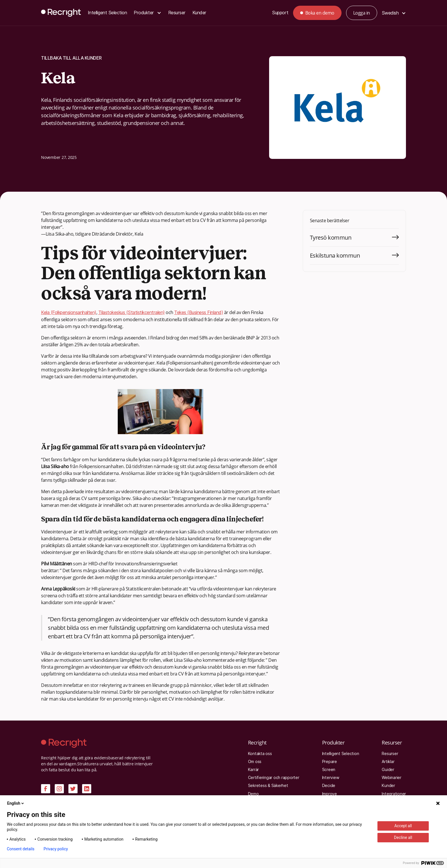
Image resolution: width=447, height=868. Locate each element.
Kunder (199, 13)
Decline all (403, 837)
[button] (148, 13)
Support (280, 13)
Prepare (330, 762)
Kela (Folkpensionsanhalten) (69, 312)
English (16, 803)
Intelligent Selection (107, 13)
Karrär (254, 770)
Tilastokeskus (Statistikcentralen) (132, 312)
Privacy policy (56, 849)
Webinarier (392, 778)
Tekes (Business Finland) (199, 312)
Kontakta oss (260, 754)
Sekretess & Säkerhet (268, 786)
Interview (331, 778)
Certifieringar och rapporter (274, 778)
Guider (388, 770)
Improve (330, 794)
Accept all (403, 826)
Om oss (255, 762)
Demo (253, 794)
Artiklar (388, 762)
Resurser (177, 13)
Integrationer (394, 794)
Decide (329, 786)
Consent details (21, 849)
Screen (329, 770)
